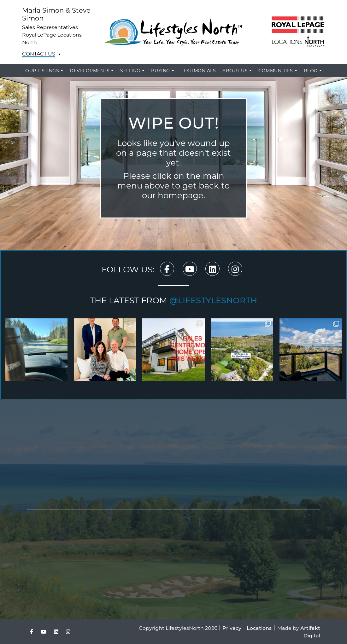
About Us (235, 70)
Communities (276, 70)
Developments (90, 70)
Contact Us (39, 54)
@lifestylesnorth (213, 300)
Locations (259, 628)
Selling (130, 70)
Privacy (232, 628)
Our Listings (42, 70)
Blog (311, 70)
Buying (161, 70)
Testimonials (198, 70)
